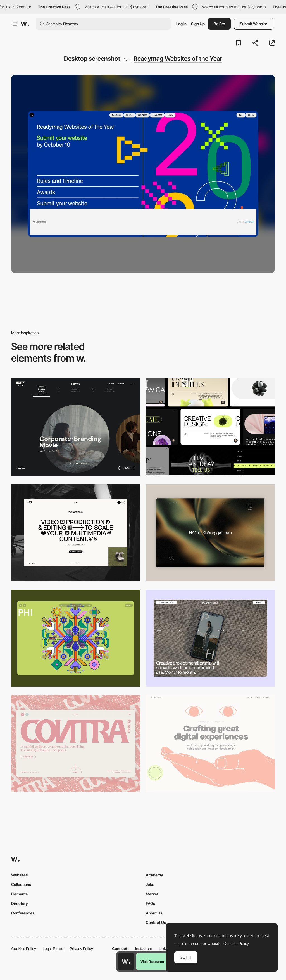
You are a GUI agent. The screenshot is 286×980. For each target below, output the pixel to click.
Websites (19, 875)
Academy (154, 875)
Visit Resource (152, 962)
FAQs (150, 903)
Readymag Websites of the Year (178, 59)
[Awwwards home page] (126, 962)
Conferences (23, 913)
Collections (21, 884)
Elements (19, 894)
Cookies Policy (24, 949)
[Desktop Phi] (76, 638)
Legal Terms (53, 949)
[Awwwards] (25, 24)
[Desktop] (210, 427)
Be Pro (219, 24)
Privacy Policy (81, 949)
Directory (20, 903)
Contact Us (156, 922)
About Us (154, 913)
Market (152, 894)
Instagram (144, 949)
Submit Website (254, 24)
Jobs (150, 884)
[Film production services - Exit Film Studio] (76, 427)
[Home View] (210, 533)
